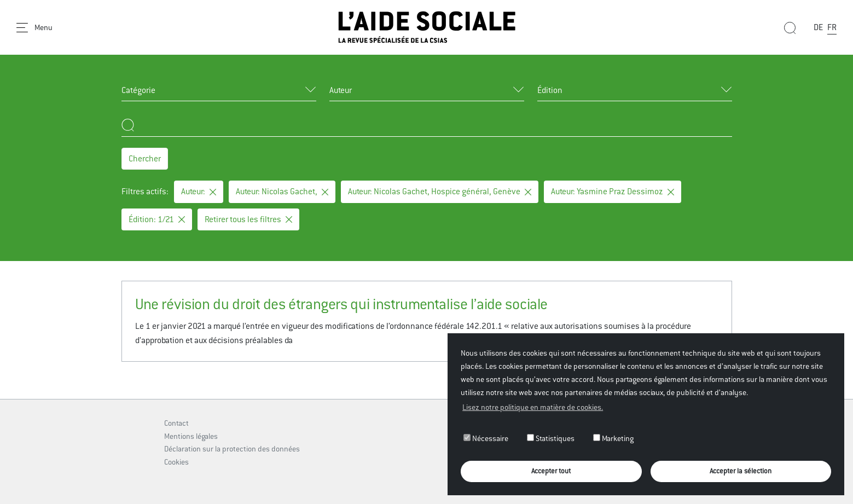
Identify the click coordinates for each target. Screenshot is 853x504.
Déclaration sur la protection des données (232, 449)
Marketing (613, 438)
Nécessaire (486, 438)
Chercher (145, 158)
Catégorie (138, 90)
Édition (550, 90)
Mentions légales (191, 436)
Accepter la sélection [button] (741, 471)
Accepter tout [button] (551, 471)
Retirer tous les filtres (248, 219)
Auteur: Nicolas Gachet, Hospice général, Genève (440, 191)
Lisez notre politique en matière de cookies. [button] (533, 407)
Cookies (176, 462)
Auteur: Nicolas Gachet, (282, 191)
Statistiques (551, 438)
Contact (176, 423)
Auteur (341, 90)
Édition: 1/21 (157, 219)
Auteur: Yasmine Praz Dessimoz (613, 191)
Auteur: (199, 191)
